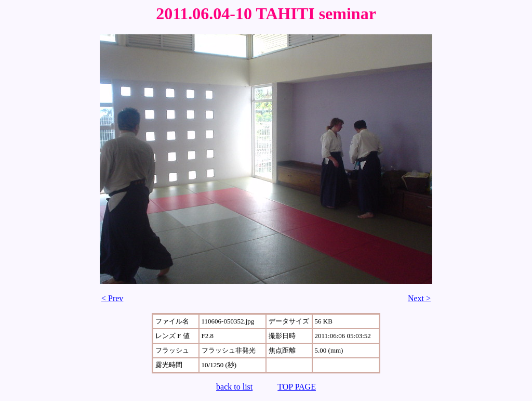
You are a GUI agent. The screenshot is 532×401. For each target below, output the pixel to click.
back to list (234, 387)
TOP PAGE (297, 387)
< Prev (112, 298)
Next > (419, 298)
